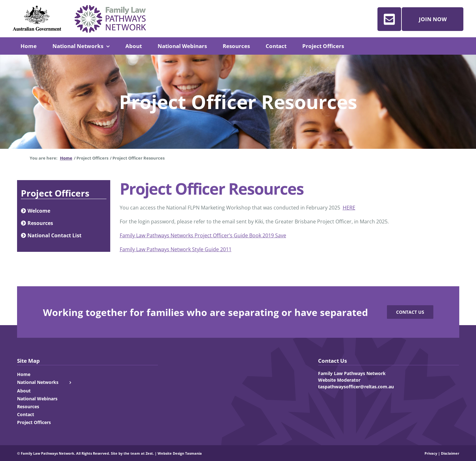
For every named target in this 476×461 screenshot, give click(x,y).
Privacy (431, 453)
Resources (37, 223)
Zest (149, 453)
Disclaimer (450, 453)
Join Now (433, 19)
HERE (349, 208)
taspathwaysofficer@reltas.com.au (356, 387)
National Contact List (51, 235)
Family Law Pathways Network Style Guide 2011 (176, 249)
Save (280, 235)
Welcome (36, 211)
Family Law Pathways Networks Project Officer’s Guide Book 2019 (197, 235)
